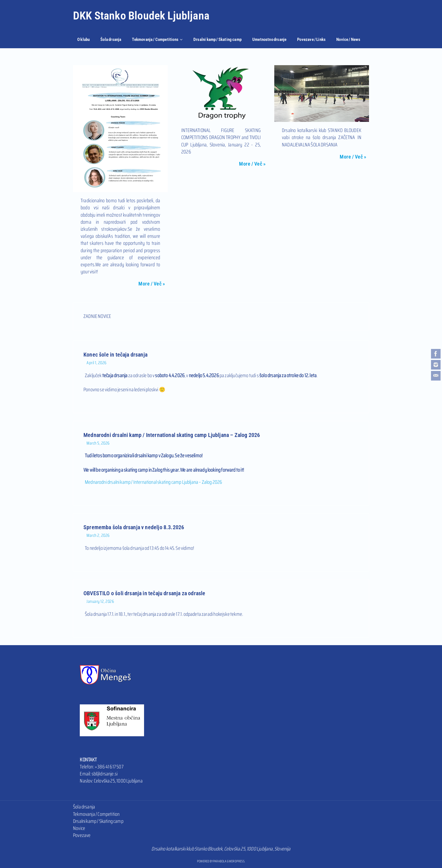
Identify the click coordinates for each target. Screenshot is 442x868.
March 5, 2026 (98, 443)
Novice (79, 828)
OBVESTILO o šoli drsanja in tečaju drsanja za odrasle (144, 593)
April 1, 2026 (97, 363)
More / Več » (152, 284)
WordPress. (237, 861)
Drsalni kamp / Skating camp (98, 821)
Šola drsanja (84, 807)
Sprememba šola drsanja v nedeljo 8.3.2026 (134, 527)
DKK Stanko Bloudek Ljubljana (141, 16)
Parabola (220, 861)
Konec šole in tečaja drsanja (115, 355)
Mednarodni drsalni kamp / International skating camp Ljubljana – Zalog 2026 (172, 435)
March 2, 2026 (98, 535)
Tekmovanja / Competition (96, 814)
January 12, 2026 (100, 601)
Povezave (82, 835)
